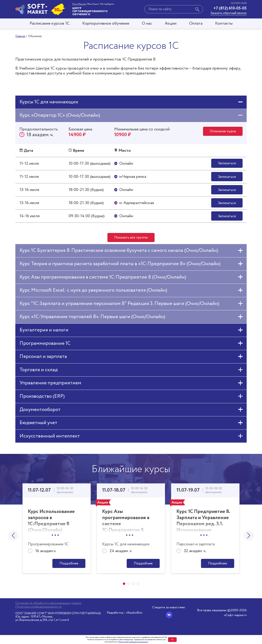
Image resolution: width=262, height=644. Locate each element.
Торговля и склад (39, 371)
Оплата (196, 23)
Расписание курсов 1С (50, 23)
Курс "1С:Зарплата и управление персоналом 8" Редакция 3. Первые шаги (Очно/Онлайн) (119, 304)
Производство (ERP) (42, 397)
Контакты (224, 23)
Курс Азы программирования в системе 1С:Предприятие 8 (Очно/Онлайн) (103, 278)
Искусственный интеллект (50, 437)
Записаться (226, 164)
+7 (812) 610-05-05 (230, 8)
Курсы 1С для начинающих (49, 102)
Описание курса (222, 132)
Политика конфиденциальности (38, 607)
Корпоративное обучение (106, 23)
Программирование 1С (45, 344)
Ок (172, 640)
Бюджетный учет (38, 423)
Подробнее (69, 564)
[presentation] (13, 537)
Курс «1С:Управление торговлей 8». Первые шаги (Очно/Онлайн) (92, 318)
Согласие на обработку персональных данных (48, 603)
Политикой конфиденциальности (133, 642)
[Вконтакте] (169, 615)
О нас (147, 23)
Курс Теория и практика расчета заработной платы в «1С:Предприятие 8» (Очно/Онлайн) (120, 264)
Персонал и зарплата (43, 357)
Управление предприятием (50, 384)
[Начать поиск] (197, 10)
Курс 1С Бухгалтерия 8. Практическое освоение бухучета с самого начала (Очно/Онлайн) (119, 251)
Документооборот (40, 410)
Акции (171, 23)
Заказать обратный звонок (229, 13)
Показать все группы (131, 238)
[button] (124, 585)
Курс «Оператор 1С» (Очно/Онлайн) (60, 115)
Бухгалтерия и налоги (44, 331)
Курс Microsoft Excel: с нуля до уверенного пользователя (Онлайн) (93, 291)
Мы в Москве (79, 4)
